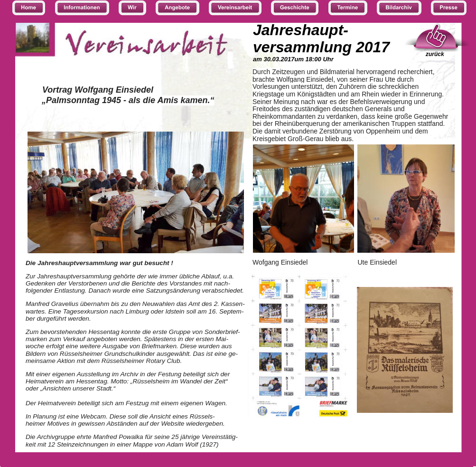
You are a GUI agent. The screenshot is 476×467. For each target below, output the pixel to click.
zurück (435, 54)
